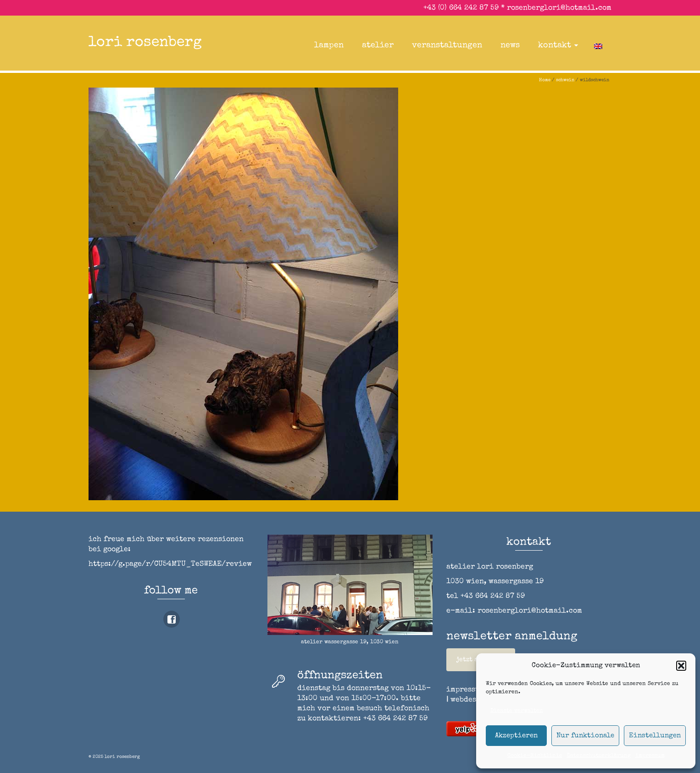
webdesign (470, 700)
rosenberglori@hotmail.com (559, 8)
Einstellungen (655, 736)
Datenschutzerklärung (599, 756)
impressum (650, 756)
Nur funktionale (585, 736)
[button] (681, 666)
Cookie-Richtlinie (535, 756)
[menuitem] (598, 45)
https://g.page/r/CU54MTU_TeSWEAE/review (170, 564)
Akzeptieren (516, 736)
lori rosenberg (145, 43)
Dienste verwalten (517, 711)
